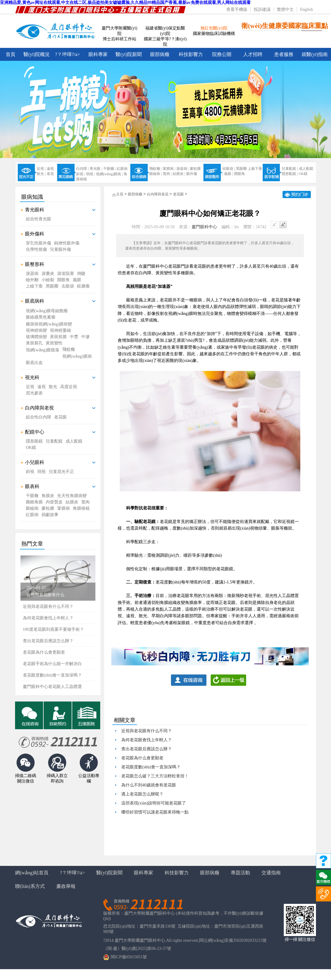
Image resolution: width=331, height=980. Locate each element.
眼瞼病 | (155, 174)
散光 (53, 387)
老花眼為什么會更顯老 (44, 652)
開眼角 (240, 174)
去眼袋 (68, 286)
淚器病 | (183, 169)
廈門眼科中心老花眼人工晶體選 (52, 687)
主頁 (120, 194)
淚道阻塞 (66, 274)
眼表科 (32, 486)
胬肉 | (167, 174)
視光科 (32, 377)
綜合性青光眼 (39, 219)
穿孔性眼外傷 (39, 243)
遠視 (50, 169)
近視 (30, 387)
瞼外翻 (32, 280)
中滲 (85, 337)
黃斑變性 (54, 343)
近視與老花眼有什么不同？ (147, 731)
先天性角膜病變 (72, 496)
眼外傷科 (35, 234)
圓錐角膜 (34, 502)
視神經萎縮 (60, 330)
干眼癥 (32, 496)
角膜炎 (48, 496)
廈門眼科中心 (204, 227)
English (306, 9)
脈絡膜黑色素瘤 (41, 317)
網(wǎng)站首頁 (32, 873)
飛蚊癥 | (155, 169)
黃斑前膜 (58, 337)
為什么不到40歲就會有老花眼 (149, 785)
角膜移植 (81, 508)
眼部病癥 (160, 54)
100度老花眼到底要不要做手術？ (53, 629)
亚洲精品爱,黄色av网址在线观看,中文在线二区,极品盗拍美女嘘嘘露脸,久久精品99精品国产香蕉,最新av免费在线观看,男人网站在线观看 (125, 3)
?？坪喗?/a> (68, 54)
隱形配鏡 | (290, 174)
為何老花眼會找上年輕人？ (147, 740)
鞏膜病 (63, 508)
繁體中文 (285, 9)
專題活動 (240, 873)
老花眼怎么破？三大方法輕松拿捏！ (155, 776)
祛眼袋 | (229, 169)
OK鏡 (303, 174)
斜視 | (80, 174)
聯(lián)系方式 (30, 886)
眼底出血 (34, 363)
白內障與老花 (158, 194)
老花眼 (60, 417)
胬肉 (85, 502)
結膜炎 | (179, 174)
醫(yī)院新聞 (129, 54)
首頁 (11, 54)
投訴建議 (262, 9)
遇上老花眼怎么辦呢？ (142, 794)
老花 (50, 174)
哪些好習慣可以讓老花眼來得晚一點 (155, 812)
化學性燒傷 (36, 249)
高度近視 (69, 387)
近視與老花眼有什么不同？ (48, 607)
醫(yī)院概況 (37, 54)
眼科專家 (98, 54)
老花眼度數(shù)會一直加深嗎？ (53, 675)
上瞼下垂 (34, 286)
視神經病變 (36, 330)
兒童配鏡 (54, 441)
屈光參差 (34, 393)
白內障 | (82, 169)
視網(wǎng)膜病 (77, 356)
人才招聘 (253, 54)
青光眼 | (96, 169)
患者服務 (284, 54)
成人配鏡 (306, 169)
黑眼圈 (241, 169)
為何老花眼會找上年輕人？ (48, 618)
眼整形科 (35, 264)
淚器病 (32, 274)
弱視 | (90, 174)
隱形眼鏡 (34, 441)
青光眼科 (35, 210)
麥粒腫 (195, 169)
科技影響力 (191, 54)
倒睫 (81, 274)
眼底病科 (35, 301)
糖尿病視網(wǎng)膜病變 (49, 324)
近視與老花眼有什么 (45, 595)
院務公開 (222, 54)
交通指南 (271, 873)
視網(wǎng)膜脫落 (43, 350)
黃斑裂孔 (34, 343)
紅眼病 (122, 169)
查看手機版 (237, 9)
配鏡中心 (35, 432)
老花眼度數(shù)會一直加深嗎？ (151, 767)
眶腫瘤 (83, 286)
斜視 (30, 472)
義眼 (77, 280)
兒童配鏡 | (290, 169)
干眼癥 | (109, 169)
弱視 (42, 472)
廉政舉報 (66, 886)
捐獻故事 (50, 515)
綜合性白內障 (39, 417)
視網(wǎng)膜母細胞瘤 (47, 311)
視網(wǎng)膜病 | (109, 174)
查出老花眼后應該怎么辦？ (48, 641)
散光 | (41, 174)
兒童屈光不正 (61, 472)
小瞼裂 (48, 280)
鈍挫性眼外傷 (67, 243)
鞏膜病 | (169, 169)
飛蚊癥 (69, 349)
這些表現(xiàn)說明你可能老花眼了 (154, 803)
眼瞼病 (32, 508)
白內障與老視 (39, 408)
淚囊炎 (48, 274)
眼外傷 (192, 174)
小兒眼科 (35, 462)
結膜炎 (72, 502)
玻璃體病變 (36, 337)
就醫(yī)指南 (315, 54)
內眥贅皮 (54, 502)
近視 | (41, 169)
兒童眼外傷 (60, 249)
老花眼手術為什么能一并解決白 (52, 664)
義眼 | (229, 174)
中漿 (74, 337)
